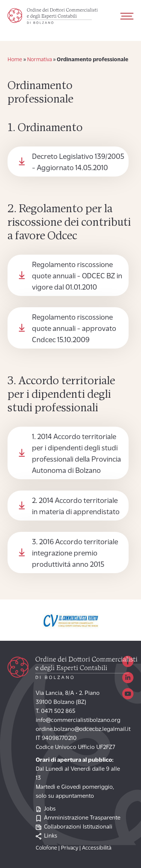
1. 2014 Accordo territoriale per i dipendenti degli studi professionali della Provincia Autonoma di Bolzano (77, 454)
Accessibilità (97, 848)
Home (15, 60)
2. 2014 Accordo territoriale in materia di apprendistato (76, 507)
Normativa (39, 60)
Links (46, 836)
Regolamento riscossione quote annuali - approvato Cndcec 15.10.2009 (74, 329)
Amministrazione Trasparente (78, 818)
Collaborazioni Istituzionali (74, 827)
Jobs (46, 809)
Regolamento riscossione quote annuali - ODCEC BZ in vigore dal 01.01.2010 (77, 276)
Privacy (70, 848)
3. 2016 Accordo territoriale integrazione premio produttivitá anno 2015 (75, 554)
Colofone (46, 848)
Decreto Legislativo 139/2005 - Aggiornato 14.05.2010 (78, 163)
